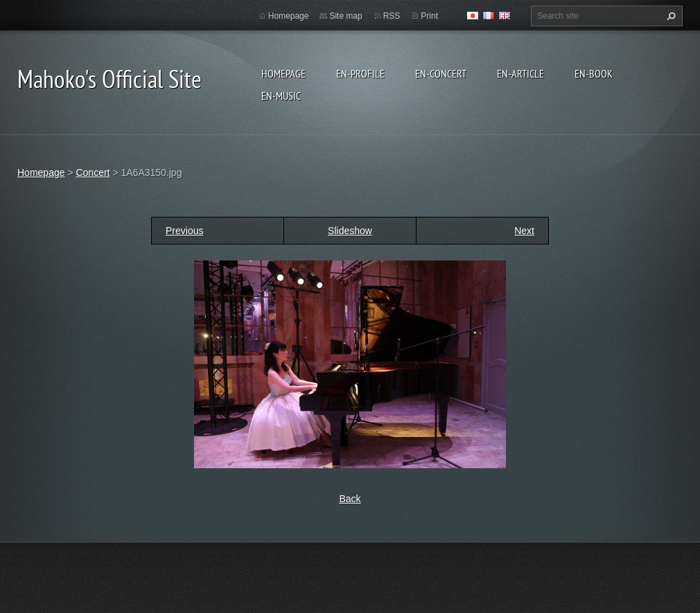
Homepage (283, 73)
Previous (184, 231)
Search (670, 16)
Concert (93, 172)
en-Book (594, 73)
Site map (345, 16)
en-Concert (441, 73)
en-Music (281, 96)
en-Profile (360, 73)
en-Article (520, 73)
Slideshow (350, 231)
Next (524, 231)
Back (350, 499)
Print (429, 16)
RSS (392, 16)
